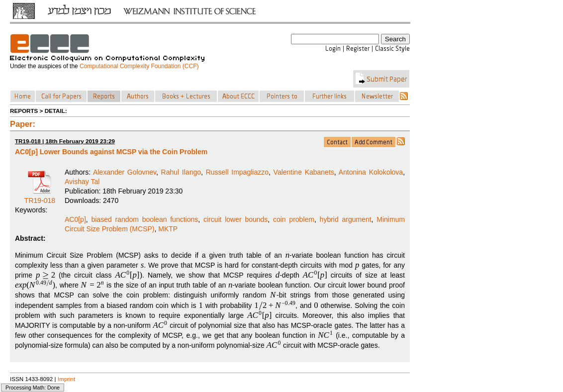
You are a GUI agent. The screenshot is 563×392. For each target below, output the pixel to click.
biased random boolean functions (144, 219)
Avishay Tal (82, 182)
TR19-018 (40, 197)
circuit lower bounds (235, 219)
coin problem (294, 219)
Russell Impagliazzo (237, 172)
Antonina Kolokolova (371, 172)
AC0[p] (75, 219)
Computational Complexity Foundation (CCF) (139, 66)
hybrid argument (346, 219)
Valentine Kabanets (304, 172)
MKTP (168, 229)
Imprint (67, 379)
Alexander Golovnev (125, 172)
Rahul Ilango (181, 172)
